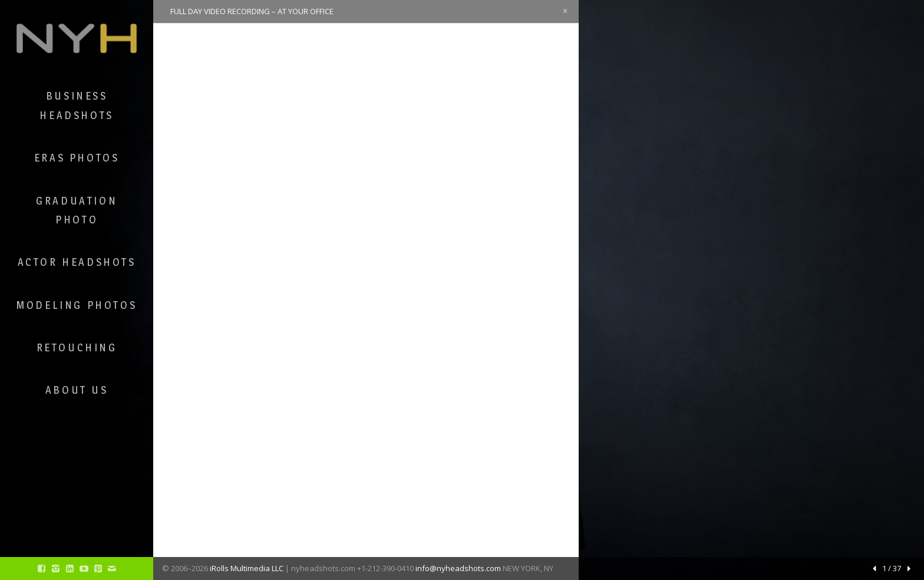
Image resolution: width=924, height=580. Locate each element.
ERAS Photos (77, 158)
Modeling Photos (77, 305)
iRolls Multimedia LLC (247, 568)
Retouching (77, 347)
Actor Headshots (77, 262)
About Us (77, 390)
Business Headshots (76, 105)
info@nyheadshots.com (458, 568)
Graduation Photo (77, 210)
